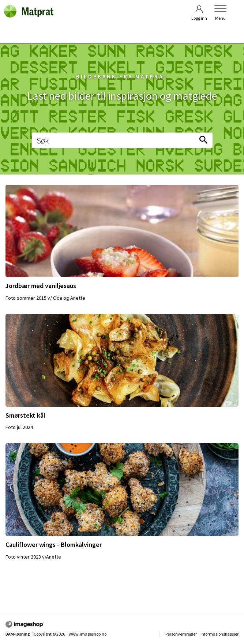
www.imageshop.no (88, 634)
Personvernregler (181, 634)
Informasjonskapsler (219, 634)
